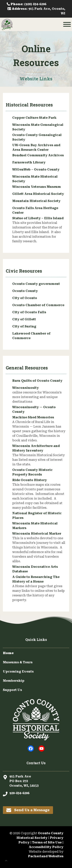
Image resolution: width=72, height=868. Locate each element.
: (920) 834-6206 (26, 4)
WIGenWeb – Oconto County (36, 169)
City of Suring (24, 326)
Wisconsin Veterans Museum (37, 187)
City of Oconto (25, 298)
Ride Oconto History (30, 480)
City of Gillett (24, 319)
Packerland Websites (46, 856)
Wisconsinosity (26, 388)
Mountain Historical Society (36, 201)
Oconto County (25, 291)
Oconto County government (36, 284)
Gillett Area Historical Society (38, 194)
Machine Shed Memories (33, 417)
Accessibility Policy (46, 847)
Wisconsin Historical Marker (37, 534)
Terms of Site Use (47, 842)
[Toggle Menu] (67, 24)
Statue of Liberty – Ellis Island (38, 218)
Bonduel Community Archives (38, 155)
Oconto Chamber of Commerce (38, 305)
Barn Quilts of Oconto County (37, 381)
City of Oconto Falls (29, 312)
